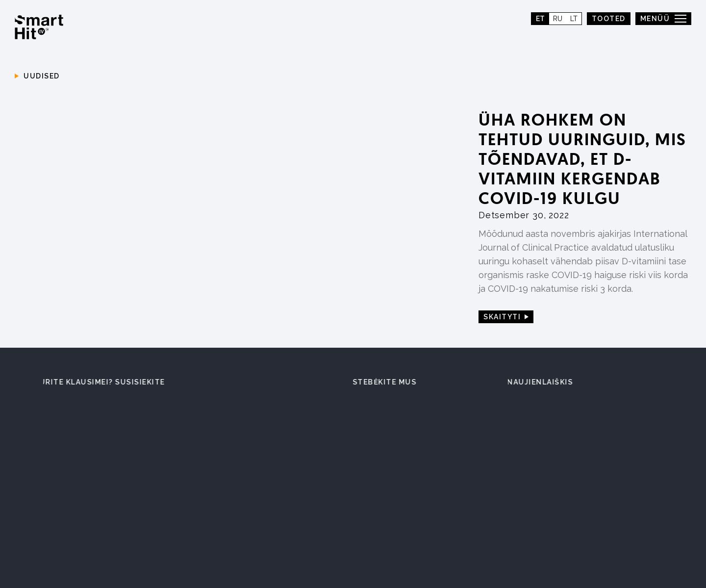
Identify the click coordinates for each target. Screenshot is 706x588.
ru (558, 19)
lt (574, 19)
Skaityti (502, 317)
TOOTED (609, 19)
